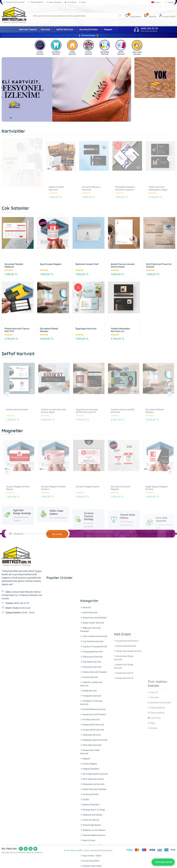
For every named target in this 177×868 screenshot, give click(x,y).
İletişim (170, 2)
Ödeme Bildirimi (35, 2)
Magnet (109, 29)
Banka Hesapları (54, 2)
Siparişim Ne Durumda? (14, 2)
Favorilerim (71, 2)
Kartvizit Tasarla (28, 29)
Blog (82, 2)
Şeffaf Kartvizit (66, 29)
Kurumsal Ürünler (90, 29)
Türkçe (157, 2)
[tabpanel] (66, 89)
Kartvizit (47, 29)
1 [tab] (11, 118)
